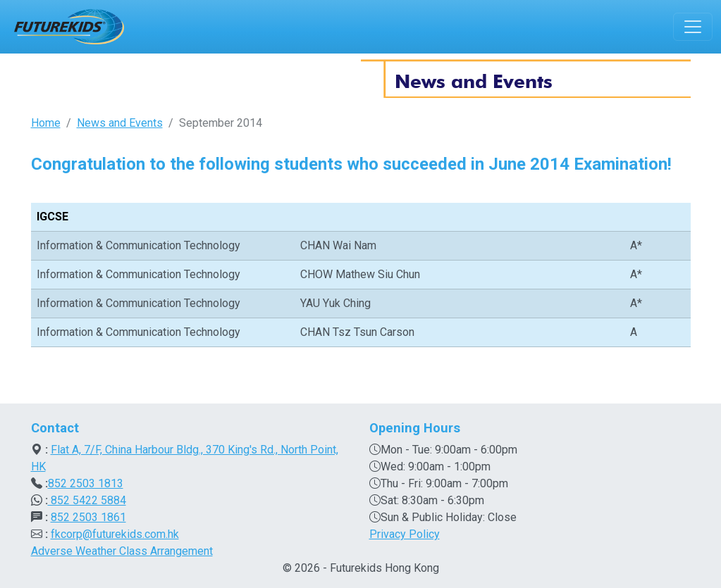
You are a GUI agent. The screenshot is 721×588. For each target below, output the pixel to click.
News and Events (120, 123)
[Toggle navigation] (693, 27)
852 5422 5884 (87, 500)
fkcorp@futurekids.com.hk (115, 534)
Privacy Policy (405, 534)
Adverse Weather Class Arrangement (122, 551)
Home (46, 123)
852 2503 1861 (88, 517)
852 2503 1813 (86, 483)
